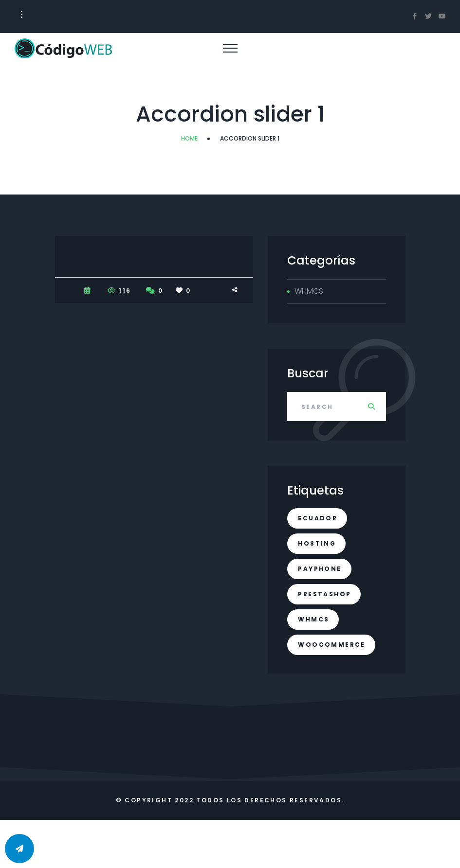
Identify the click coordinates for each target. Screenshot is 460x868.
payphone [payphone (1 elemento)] (320, 569)
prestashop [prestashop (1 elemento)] (324, 594)
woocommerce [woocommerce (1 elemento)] (331, 645)
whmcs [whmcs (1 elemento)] (313, 619)
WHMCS (309, 291)
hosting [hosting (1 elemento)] (317, 543)
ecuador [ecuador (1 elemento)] (318, 518)
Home (189, 138)
